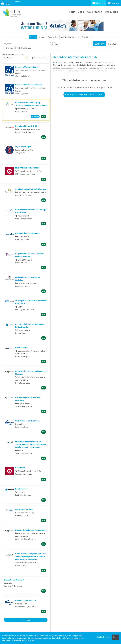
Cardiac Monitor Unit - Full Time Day (31, 189)
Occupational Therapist (14, 580)
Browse (42, 37)
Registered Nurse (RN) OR (26, 126)
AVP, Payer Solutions (24, 509)
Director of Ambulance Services (29, 85)
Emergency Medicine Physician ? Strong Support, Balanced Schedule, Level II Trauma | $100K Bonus (31, 444)
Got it (115, 637)
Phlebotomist (21, 489)
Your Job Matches (68, 37)
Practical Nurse (22, 348)
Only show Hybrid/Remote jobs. (18, 48)
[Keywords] (25, 44)
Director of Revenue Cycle (26, 67)
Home (72, 12)
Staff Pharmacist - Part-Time (27, 421)
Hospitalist (20, 468)
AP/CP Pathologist (23, 147)
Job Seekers (99, 3)
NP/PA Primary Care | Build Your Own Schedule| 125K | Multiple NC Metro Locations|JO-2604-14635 (30, 556)
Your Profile (95, 12)
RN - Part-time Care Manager (27, 233)
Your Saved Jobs (85, 37)
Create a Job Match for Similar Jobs (84, 94)
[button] (112, 44)
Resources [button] (112, 12)
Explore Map (53, 37)
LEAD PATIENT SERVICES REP (27, 168)
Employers (113, 3)
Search (33, 37)
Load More (26, 620)
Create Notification (39, 58)
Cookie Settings (103, 637)
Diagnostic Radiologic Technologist (31, 530)
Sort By (6, 58)
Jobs (81, 12)
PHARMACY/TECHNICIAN (26, 600)
